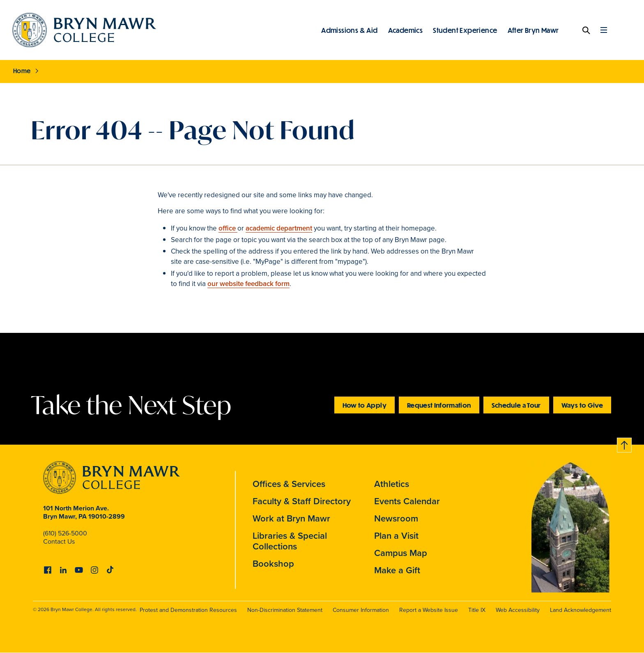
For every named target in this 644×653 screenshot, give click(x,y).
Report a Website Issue (429, 610)
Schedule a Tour (516, 405)
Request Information (439, 405)
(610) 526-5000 (65, 533)
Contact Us (59, 541)
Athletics (392, 484)
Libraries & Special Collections (290, 541)
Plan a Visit (396, 536)
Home (22, 71)
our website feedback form (248, 284)
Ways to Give (582, 405)
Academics (406, 30)
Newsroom (396, 518)
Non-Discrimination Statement (285, 610)
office (228, 228)
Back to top (625, 444)
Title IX (477, 610)
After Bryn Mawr (533, 30)
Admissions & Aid (349, 30)
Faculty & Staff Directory (302, 501)
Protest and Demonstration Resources (188, 610)
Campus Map (401, 553)
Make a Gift (397, 570)
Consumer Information (361, 610)
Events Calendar (407, 501)
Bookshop (273, 564)
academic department (279, 228)
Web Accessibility (518, 610)
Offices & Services (289, 484)
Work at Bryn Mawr (291, 518)
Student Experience (465, 30)
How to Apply (365, 405)
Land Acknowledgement (581, 610)
